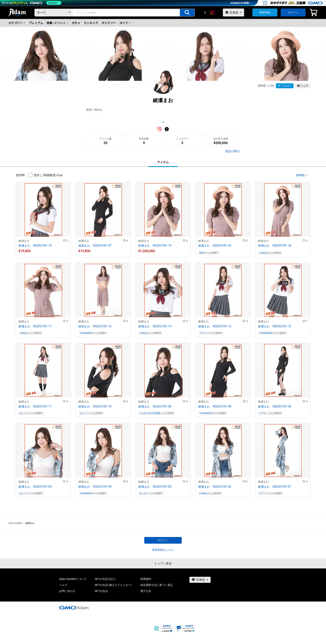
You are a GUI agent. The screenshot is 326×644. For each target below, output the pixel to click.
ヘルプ (63, 585)
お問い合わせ (67, 591)
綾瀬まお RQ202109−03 (155, 487)
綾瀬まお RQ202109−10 (95, 406)
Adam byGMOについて (73, 579)
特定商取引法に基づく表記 (157, 585)
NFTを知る (101, 591)
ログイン (293, 12)
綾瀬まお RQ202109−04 (95, 487)
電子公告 (146, 591)
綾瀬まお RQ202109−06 (275, 406)
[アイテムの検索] (187, 13)
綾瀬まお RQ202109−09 (155, 406)
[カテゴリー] (54, 13)
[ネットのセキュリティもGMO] (32, 3)
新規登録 (265, 12)
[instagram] (212, 12)
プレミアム (36, 23)
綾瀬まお (24, 241)
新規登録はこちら (163, 550)
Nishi (202, 253)
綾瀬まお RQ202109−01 (275, 487)
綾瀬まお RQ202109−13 (215, 326)
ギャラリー (109, 23)
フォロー (285, 86)
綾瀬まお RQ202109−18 (275, 245)
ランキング (91, 23)
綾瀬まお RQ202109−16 (95, 326)
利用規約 (146, 579)
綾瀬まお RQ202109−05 (35, 487)
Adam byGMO (15, 523)
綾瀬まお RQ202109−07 (95, 245)
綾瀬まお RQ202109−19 (155, 245)
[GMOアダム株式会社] (74, 608)
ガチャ (76, 23)
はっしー (24, 413)
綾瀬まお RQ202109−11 (35, 406)
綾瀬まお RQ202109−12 (275, 326)
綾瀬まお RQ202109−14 (155, 326)
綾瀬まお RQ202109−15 (35, 245)
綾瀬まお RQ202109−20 (215, 245)
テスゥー (204, 333)
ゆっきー (144, 493)
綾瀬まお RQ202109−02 (215, 487)
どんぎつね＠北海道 (150, 413)
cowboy (263, 253)
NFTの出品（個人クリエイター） (113, 585)
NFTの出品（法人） (105, 579)
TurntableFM (86, 333)
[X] (205, 12)
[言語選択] (233, 12)
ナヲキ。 (264, 413)
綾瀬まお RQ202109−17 (35, 326)
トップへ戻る (163, 563)
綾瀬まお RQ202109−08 (215, 406)
